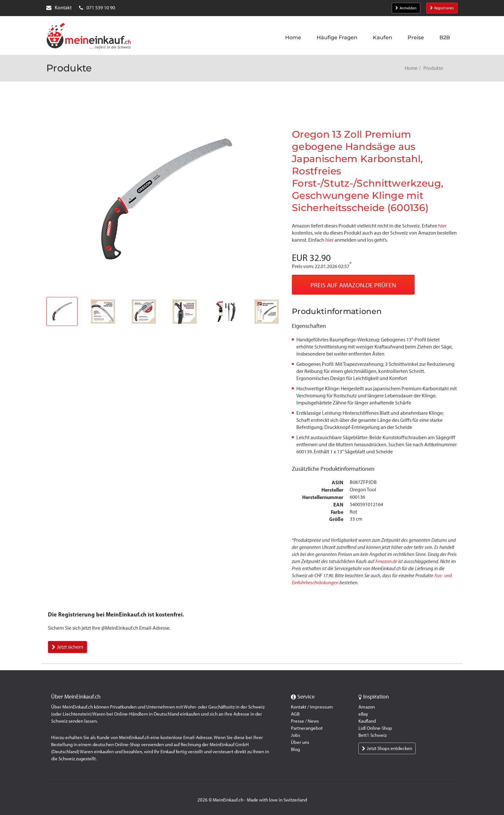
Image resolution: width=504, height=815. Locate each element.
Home (411, 68)
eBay (363, 714)
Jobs (296, 735)
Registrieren (442, 8)
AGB (295, 714)
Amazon (367, 707)
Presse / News (305, 721)
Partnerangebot (307, 728)
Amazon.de (386, 561)
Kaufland (367, 721)
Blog (295, 749)
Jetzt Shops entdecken (387, 748)
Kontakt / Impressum (312, 707)
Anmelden (406, 8)
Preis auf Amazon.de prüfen (353, 285)
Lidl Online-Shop (375, 728)
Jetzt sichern (67, 647)
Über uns (300, 742)
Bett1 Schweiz (373, 735)
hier (442, 226)
